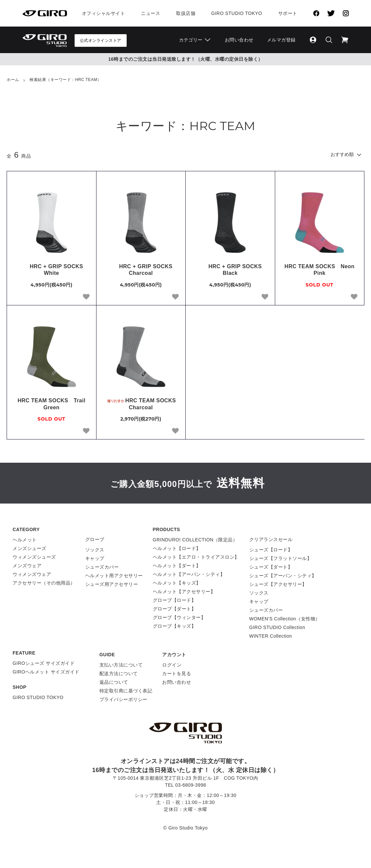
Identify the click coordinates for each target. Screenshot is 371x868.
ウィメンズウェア (32, 574)
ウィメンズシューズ (34, 557)
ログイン (172, 665)
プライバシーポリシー (124, 699)
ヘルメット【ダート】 (177, 566)
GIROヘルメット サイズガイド (46, 672)
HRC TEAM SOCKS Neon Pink (319, 270)
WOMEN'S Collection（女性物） (285, 619)
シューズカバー (102, 567)
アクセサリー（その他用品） (44, 583)
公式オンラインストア (101, 40)
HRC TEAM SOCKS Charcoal (142, 404)
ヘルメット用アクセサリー (114, 576)
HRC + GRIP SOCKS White (54, 270)
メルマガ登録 (281, 40)
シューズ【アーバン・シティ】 (283, 576)
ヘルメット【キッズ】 (177, 583)
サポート (288, 13)
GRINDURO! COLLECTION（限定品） (195, 540)
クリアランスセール (271, 539)
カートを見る (177, 673)
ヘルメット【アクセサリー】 (184, 592)
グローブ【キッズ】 (175, 626)
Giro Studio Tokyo (237, 13)
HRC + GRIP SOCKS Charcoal (144, 270)
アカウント (174, 655)
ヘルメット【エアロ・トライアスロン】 (196, 557)
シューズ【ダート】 (271, 567)
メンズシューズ (30, 548)
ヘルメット (25, 540)
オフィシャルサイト (104, 13)
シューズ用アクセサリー (112, 584)
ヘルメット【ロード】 (177, 548)
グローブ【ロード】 (175, 600)
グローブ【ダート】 (175, 609)
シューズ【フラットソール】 (281, 558)
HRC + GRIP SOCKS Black (233, 270)
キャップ (95, 558)
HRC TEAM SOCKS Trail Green (52, 404)
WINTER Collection (271, 636)
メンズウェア (27, 566)
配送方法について (119, 673)
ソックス (95, 550)
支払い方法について (121, 665)
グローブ (95, 539)
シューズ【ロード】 (271, 550)
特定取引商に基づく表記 (126, 691)
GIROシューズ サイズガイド (44, 663)
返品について (114, 682)
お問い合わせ (239, 40)
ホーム (13, 80)
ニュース (151, 13)
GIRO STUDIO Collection (277, 627)
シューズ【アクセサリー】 (278, 584)
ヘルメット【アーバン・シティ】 (189, 574)
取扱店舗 (186, 13)
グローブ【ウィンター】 (179, 617)
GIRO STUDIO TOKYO (38, 697)
